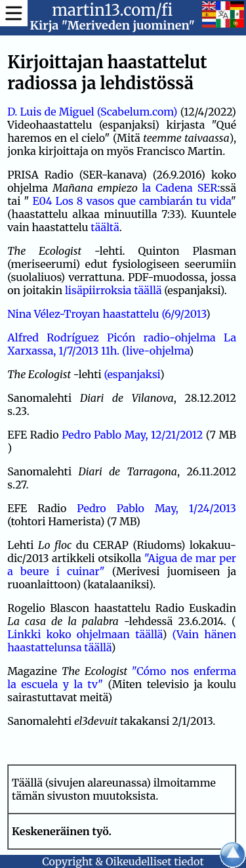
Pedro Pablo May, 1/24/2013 (156, 508)
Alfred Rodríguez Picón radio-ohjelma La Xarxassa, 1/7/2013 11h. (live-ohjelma (122, 344)
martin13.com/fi (112, 10)
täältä (105, 227)
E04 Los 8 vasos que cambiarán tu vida (132, 201)
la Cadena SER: (181, 188)
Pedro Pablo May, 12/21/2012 (132, 435)
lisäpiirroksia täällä (113, 290)
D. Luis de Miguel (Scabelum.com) (92, 112)
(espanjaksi (132, 374)
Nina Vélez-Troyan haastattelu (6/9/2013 (106, 314)
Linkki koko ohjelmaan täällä (85, 634)
